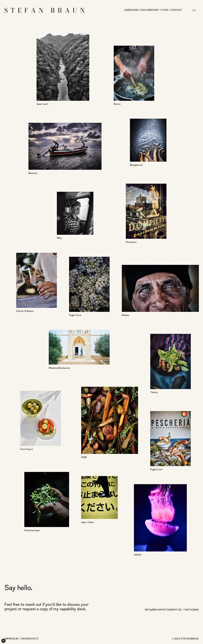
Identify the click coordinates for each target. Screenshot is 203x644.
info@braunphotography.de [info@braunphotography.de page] (163, 610)
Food (165, 10)
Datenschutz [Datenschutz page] (30, 639)
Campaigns (131, 10)
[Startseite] (45, 10)
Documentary (150, 10)
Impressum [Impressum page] (12, 639)
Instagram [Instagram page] (191, 610)
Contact (176, 10)
